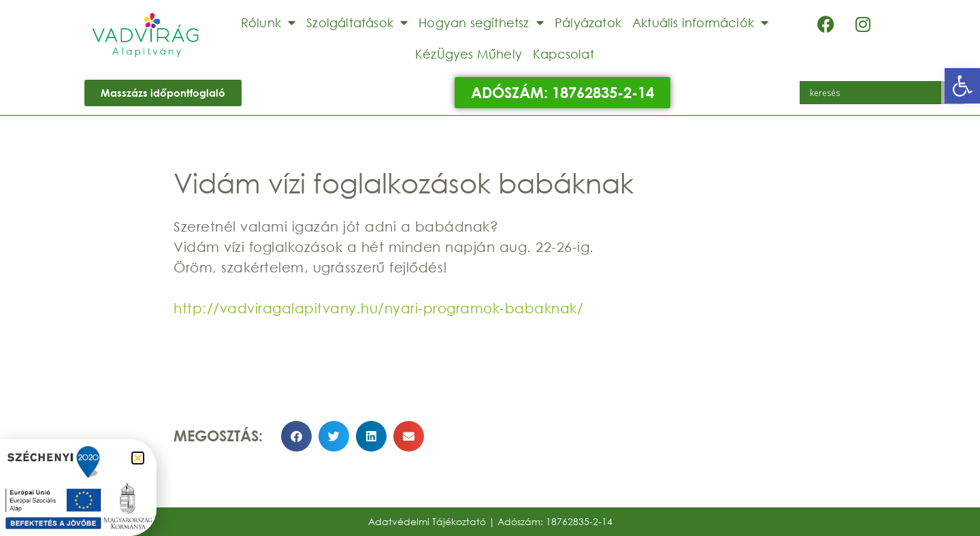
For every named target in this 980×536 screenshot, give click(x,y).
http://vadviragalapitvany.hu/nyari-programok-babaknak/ (378, 308)
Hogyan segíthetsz (481, 22)
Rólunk (268, 22)
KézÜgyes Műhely (469, 54)
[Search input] (874, 93)
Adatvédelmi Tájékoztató (427, 521)
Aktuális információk (700, 22)
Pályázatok (588, 22)
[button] (962, 86)
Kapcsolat (563, 54)
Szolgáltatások (357, 22)
